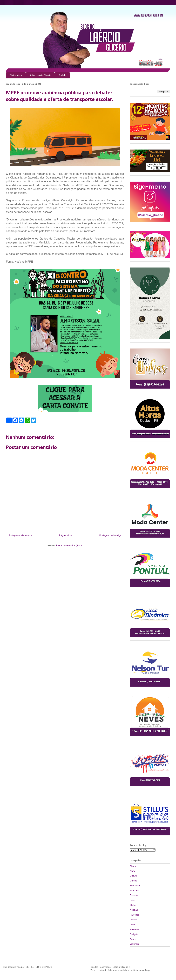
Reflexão (134, 929)
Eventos (134, 895)
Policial (133, 920)
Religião (134, 934)
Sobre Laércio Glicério (40, 75)
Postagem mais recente (20, 535)
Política (134, 925)
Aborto (133, 866)
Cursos (133, 881)
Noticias (134, 910)
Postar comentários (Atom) (69, 545)
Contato (62, 75)
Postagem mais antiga (110, 535)
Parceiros (135, 915)
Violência (134, 944)
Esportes (134, 890)
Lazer (133, 900)
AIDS (132, 871)
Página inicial (16, 75)
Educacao (135, 885)
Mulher (133, 905)
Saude (133, 939)
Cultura (133, 876)
